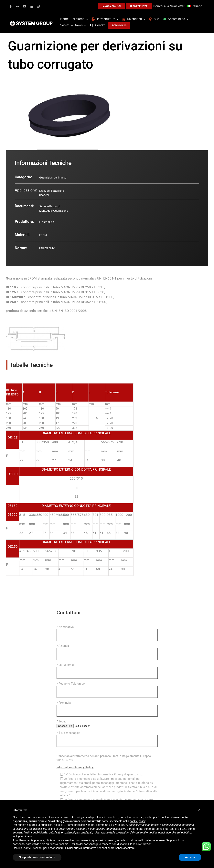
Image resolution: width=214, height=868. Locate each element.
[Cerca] (93, 25)
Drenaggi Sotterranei (52, 191)
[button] (199, 810)
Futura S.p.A (47, 222)
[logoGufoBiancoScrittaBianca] (31, 22)
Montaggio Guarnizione (54, 211)
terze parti (74, 825)
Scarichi (44, 195)
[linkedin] (31, 6)
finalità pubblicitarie (36, 832)
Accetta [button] (190, 857)
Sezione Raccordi (50, 206)
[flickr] (17, 6)
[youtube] (24, 6)
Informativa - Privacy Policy (75, 767)
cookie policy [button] (138, 821)
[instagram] (38, 6)
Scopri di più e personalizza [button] (37, 857)
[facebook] (11, 6)
